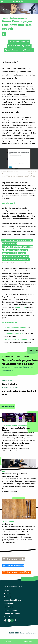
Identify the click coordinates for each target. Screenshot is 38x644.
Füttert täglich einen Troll (13, 333)
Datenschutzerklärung (13, 600)
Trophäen (8, 597)
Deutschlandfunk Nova (13, 587)
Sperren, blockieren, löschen (15, 327)
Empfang (8, 593)
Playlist (29, 641)
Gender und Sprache (12, 614)
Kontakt (7, 590)
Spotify (26, 46)
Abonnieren (27, 50)
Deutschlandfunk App (19, 42)
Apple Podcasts (12, 50)
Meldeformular (20, 307)
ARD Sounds (14, 46)
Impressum (8, 603)
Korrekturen (9, 607)
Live (10, 641)
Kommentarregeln (11, 610)
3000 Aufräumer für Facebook (15, 339)
